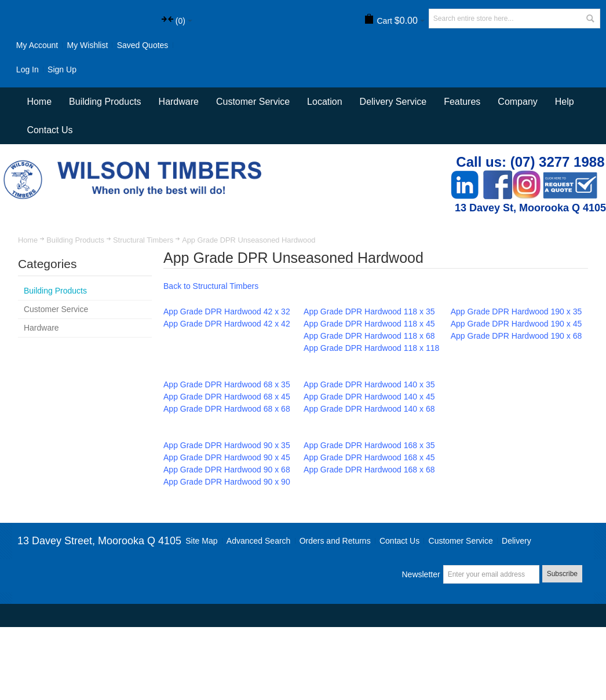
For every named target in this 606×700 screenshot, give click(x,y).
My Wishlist (88, 45)
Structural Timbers (143, 240)
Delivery (516, 541)
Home (28, 240)
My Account (37, 45)
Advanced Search (259, 541)
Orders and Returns (335, 541)
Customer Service (461, 541)
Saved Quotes (143, 45)
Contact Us (50, 130)
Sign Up (62, 69)
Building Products (75, 240)
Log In (28, 69)
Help (565, 102)
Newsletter (421, 574)
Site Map (201, 541)
